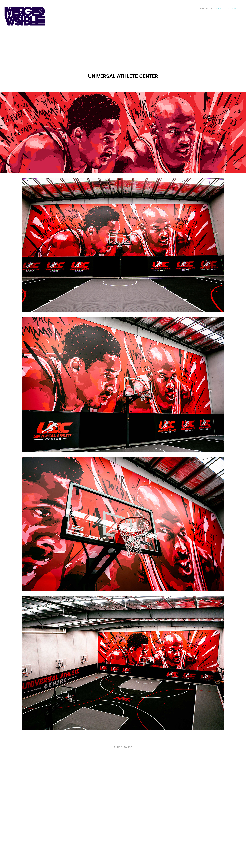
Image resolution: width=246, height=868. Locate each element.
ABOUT (220, 8)
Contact (233, 8)
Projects (206, 8)
